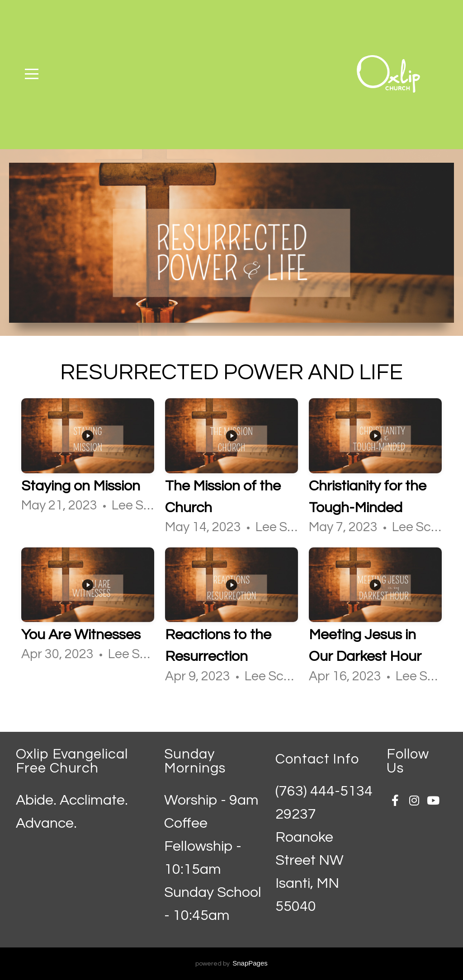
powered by (231, 964)
